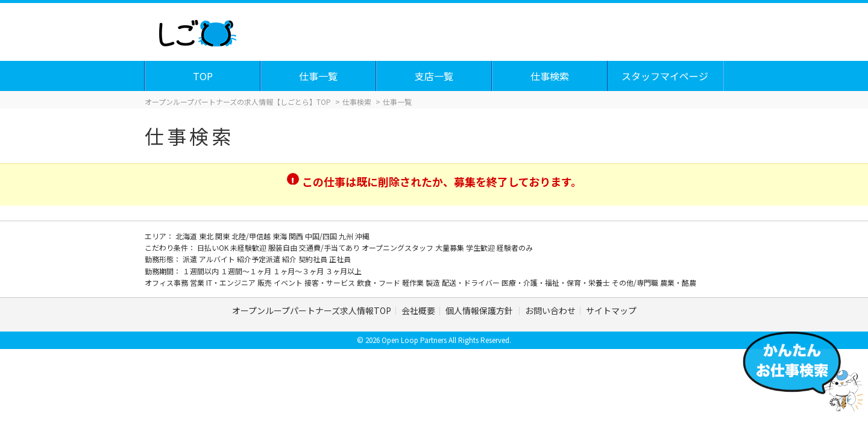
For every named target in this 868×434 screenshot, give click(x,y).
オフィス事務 (167, 282)
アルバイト (218, 259)
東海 (281, 236)
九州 (347, 236)
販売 (266, 282)
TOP (203, 76)
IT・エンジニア (232, 282)
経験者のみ (515, 247)
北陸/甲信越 (252, 236)
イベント (289, 282)
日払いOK (214, 247)
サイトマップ (611, 310)
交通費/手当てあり (330, 247)
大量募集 (451, 247)
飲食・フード (379, 282)
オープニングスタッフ (398, 247)
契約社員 (314, 259)
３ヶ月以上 (344, 271)
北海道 (187, 236)
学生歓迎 (481, 247)
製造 (434, 282)
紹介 (290, 259)
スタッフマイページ (665, 76)
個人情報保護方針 (480, 310)
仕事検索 (550, 76)
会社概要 (418, 310)
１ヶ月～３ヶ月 (299, 271)
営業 (198, 282)
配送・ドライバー (472, 282)
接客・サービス (331, 282)
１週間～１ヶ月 (247, 271)
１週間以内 (202, 271)
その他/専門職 (636, 282)
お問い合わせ (550, 310)
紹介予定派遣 (259, 259)
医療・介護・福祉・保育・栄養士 (557, 282)
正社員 (340, 259)
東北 (207, 236)
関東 (223, 236)
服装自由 (284, 247)
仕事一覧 (319, 76)
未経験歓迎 (249, 247)
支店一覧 (435, 76)
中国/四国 (322, 236)
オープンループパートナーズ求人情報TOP (312, 310)
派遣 (191, 259)
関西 (297, 236)
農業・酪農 (678, 282)
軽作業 (414, 282)
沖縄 (362, 236)
